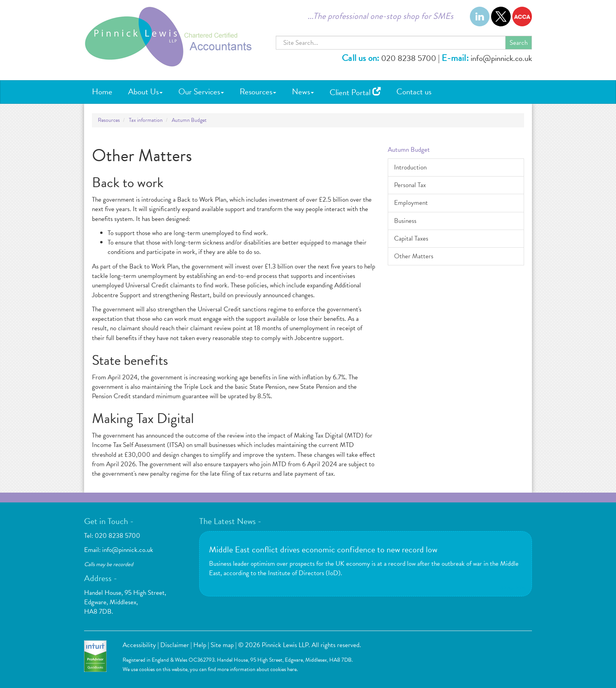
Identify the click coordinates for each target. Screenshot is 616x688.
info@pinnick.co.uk (501, 58)
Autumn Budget (189, 120)
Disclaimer (175, 645)
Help (200, 645)
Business (405, 221)
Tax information (146, 120)
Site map (222, 645)
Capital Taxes (411, 238)
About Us (145, 92)
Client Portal (355, 92)
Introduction (410, 167)
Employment (411, 203)
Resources (258, 92)
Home (102, 92)
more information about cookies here (257, 669)
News (303, 92)
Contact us (414, 92)
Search (519, 43)
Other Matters (414, 256)
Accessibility (139, 645)
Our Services (201, 92)
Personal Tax (410, 185)
